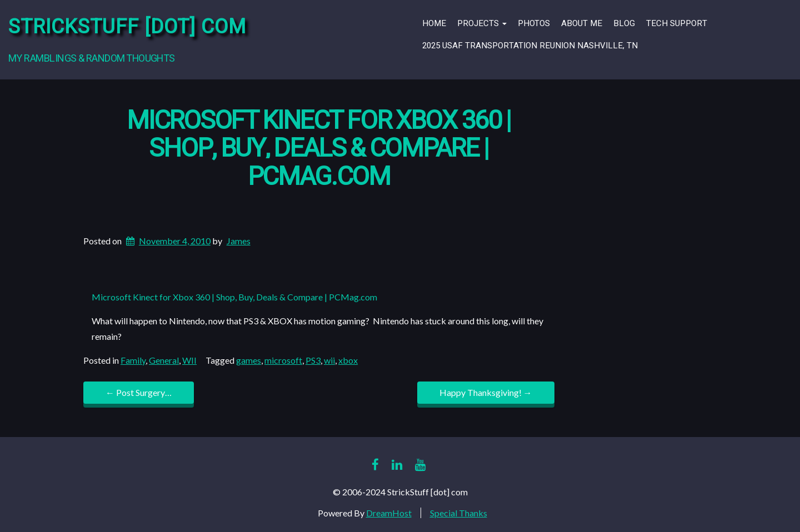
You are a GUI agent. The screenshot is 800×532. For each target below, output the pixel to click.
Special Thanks (459, 513)
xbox (348, 360)
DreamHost (389, 513)
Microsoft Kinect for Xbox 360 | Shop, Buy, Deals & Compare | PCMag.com (319, 149)
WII (189, 360)
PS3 (313, 360)
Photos (534, 23)
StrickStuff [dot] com (127, 27)
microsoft (283, 360)
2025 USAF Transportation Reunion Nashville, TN (530, 46)
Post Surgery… (139, 392)
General (164, 360)
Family (133, 360)
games (249, 360)
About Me (582, 23)
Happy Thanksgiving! (486, 392)
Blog (624, 23)
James (239, 241)
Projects (482, 23)
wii (329, 360)
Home (434, 23)
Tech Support (677, 23)
